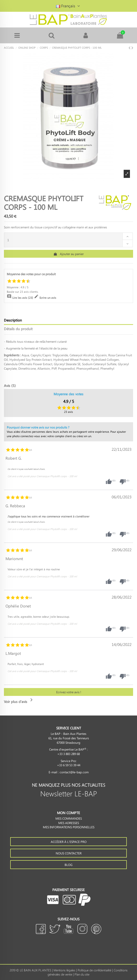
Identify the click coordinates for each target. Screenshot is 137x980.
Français (68, 6)
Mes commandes (69, 818)
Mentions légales (64, 970)
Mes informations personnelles (69, 827)
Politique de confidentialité (95, 970)
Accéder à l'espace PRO (69, 842)
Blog (68, 865)
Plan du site (82, 974)
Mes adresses (69, 823)
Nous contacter (69, 853)
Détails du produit (18, 329)
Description (13, 320)
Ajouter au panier (68, 254)
